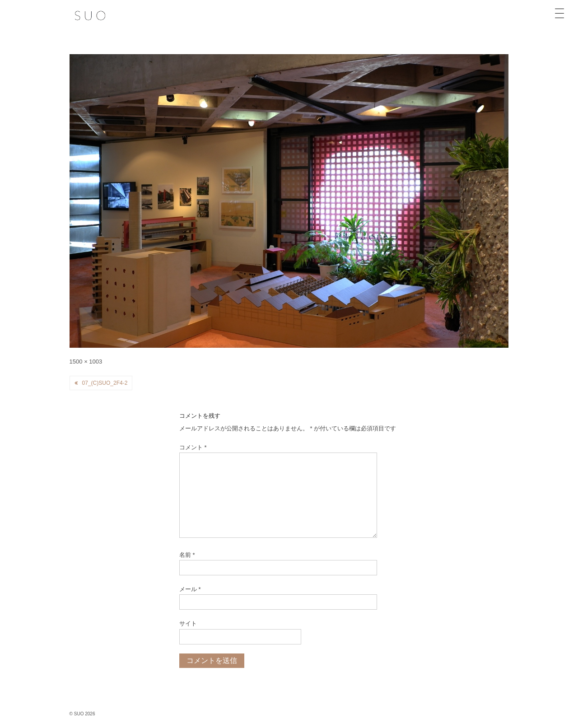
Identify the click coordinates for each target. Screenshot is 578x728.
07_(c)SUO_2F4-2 (105, 383)
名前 (187, 555)
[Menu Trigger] (559, 14)
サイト (188, 623)
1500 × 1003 (86, 362)
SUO (79, 714)
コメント (193, 447)
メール (190, 589)
